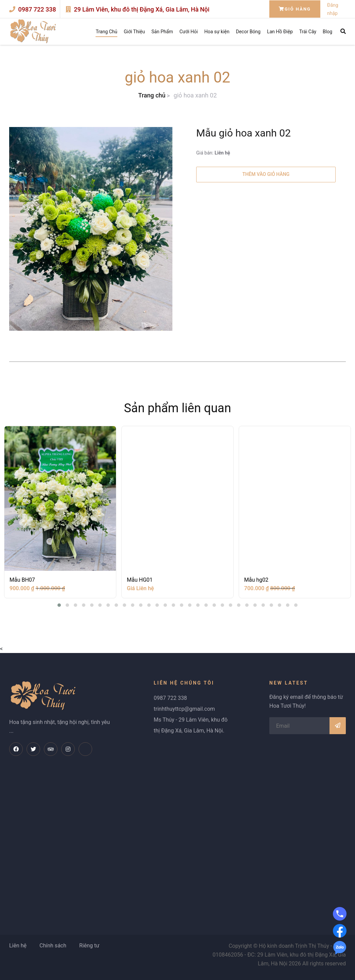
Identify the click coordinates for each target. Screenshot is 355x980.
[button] (59, 605)
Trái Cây (308, 32)
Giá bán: (213, 153)
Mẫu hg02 (256, 580)
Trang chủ (152, 95)
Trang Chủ (106, 32)
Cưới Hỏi (189, 32)
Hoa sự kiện (217, 32)
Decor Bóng (248, 32)
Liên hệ (18, 946)
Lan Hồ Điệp (280, 32)
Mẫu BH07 (22, 580)
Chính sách (53, 946)
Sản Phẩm (162, 32)
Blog (327, 32)
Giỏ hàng (295, 9)
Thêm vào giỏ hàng (266, 174)
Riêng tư (89, 946)
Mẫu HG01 (140, 580)
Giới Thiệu (134, 32)
